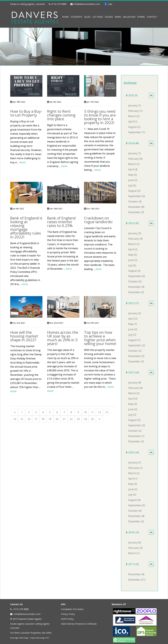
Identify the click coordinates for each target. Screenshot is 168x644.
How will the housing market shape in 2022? (24, 336)
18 (43, 419)
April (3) (133, 399)
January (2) (135, 313)
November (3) (136, 356)
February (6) (135, 159)
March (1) (134, 553)
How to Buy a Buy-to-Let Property (26, 113)
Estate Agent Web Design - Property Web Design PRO (30, 638)
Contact (152, 17)
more (22, 162)
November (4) (136, 287)
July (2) (132, 335)
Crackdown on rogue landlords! (98, 220)
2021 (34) (132, 372)
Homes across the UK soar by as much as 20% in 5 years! (63, 338)
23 (78, 419)
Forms (141, 17)
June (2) (133, 489)
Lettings (98, 17)
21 (64, 419)
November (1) (136, 436)
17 (36, 419)
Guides (109, 17)
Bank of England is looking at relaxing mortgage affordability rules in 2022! (26, 227)
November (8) (136, 207)
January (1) (135, 105)
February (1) (135, 111)
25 (92, 419)
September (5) (137, 505)
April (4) (133, 169)
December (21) (137, 580)
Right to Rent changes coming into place (61, 115)
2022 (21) (132, 303)
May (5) (133, 175)
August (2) (134, 127)
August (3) (134, 191)
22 (71, 419)
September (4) (137, 196)
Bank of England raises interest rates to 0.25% (61, 222)
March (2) (134, 164)
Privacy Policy (68, 614)
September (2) (137, 345)
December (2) (136, 292)
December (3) (136, 212)
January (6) (135, 542)
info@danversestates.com (87, 4)
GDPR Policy (67, 619)
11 (92, 412)
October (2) (135, 351)
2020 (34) (132, 452)
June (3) (133, 180)
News (118, 17)
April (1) (133, 122)
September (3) (137, 425)
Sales (87, 17)
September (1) (137, 132)
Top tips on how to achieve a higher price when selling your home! (100, 338)
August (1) (134, 340)
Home (65, 17)
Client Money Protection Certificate (79, 624)
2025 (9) (132, 95)
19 (50, 419)
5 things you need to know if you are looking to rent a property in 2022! (100, 117)
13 (107, 412)
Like (108, 4)
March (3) (134, 116)
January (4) (135, 383)
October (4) (135, 201)
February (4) (135, 239)
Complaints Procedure (72, 609)
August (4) (134, 271)
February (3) (135, 548)
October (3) (135, 281)
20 (57, 419)
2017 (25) (132, 564)
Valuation (129, 17)
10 (85, 412)
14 (15, 419)
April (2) (133, 249)
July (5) (132, 185)
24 (85, 419)
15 (22, 419)
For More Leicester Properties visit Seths (31, 633)
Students (76, 17)
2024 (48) (132, 143)
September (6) (137, 276)
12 (99, 412)
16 (29, 419)
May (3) (133, 404)
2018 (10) (132, 532)
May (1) (133, 324)
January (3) (135, 233)
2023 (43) (132, 223)
